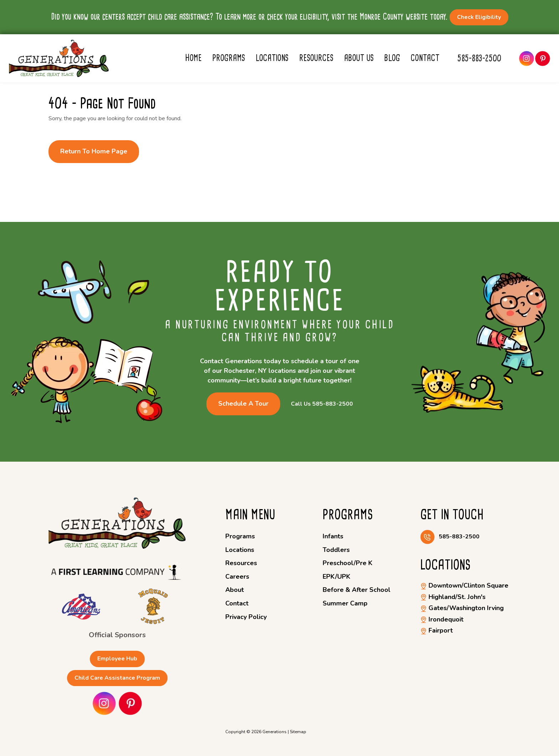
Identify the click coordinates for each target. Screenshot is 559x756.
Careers (237, 577)
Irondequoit (442, 619)
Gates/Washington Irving (462, 608)
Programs (229, 58)
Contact (425, 58)
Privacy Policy (246, 617)
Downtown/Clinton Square (464, 585)
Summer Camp (345, 603)
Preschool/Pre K (348, 563)
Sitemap (298, 732)
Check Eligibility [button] (479, 17)
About (235, 590)
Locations (272, 58)
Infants (333, 536)
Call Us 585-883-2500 (322, 404)
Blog (392, 58)
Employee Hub (117, 659)
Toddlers (336, 550)
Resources (316, 58)
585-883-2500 (479, 58)
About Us (359, 58)
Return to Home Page (94, 151)
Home (193, 58)
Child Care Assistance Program (117, 678)
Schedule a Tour (243, 404)
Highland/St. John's (453, 597)
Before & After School (357, 590)
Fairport (437, 630)
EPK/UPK (337, 577)
